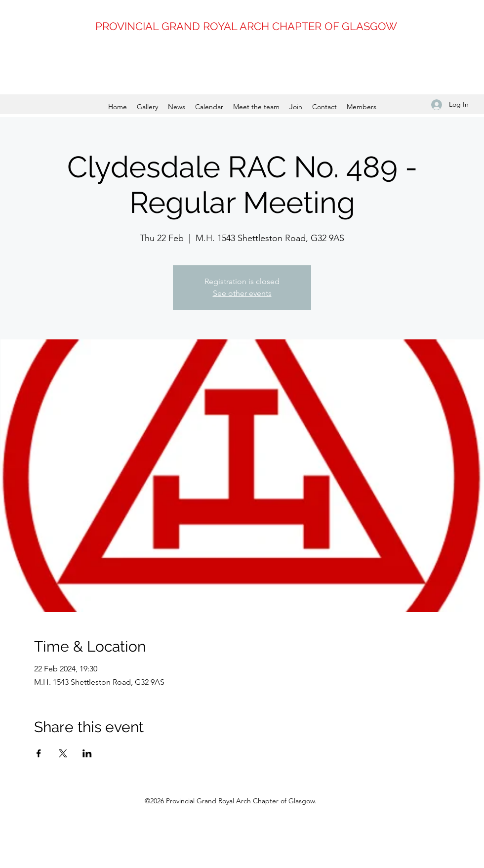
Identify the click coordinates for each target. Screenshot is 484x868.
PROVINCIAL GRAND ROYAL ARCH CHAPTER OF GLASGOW (246, 26)
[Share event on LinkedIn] (87, 753)
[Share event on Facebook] (39, 753)
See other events (242, 293)
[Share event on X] (63, 753)
